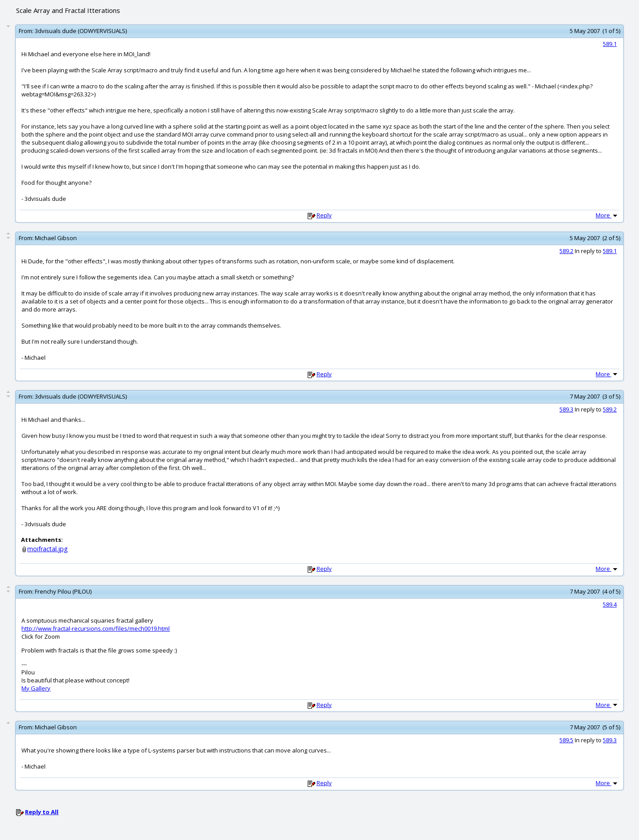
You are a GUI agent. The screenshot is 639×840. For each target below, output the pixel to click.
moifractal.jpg (48, 549)
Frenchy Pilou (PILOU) (63, 591)
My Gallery (36, 688)
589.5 (566, 740)
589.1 (610, 44)
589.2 (566, 251)
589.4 (610, 604)
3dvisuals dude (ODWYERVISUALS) (81, 31)
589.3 (566, 409)
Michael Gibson (56, 238)
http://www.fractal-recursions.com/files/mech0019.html (96, 628)
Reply (324, 215)
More (607, 215)
